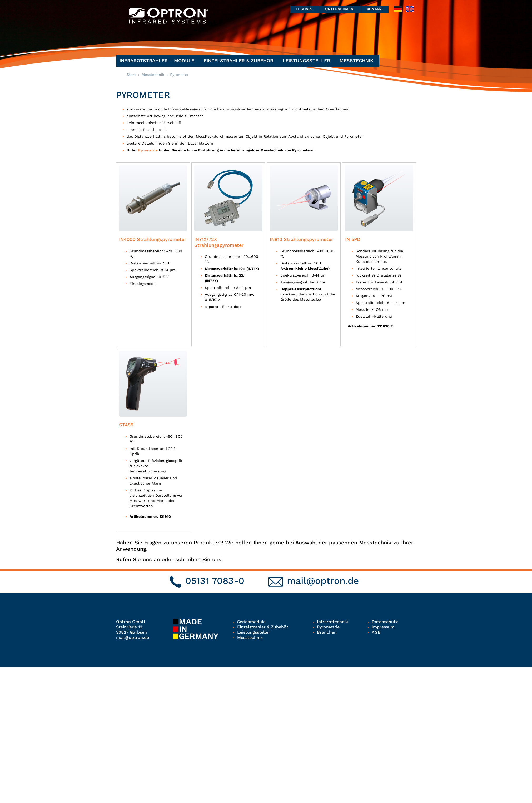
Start (131, 75)
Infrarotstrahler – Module (158, 60)
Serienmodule (251, 622)
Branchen (327, 632)
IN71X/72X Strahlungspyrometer (219, 242)
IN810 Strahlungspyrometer (301, 239)
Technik (305, 9)
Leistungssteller (308, 60)
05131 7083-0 (215, 581)
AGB (376, 632)
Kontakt (375, 9)
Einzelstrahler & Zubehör (240, 60)
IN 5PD (353, 239)
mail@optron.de (323, 581)
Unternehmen (340, 9)
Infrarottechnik (332, 622)
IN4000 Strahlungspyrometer (153, 239)
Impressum (383, 627)
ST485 (126, 425)
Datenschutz (385, 622)
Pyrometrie (148, 150)
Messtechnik (358, 60)
